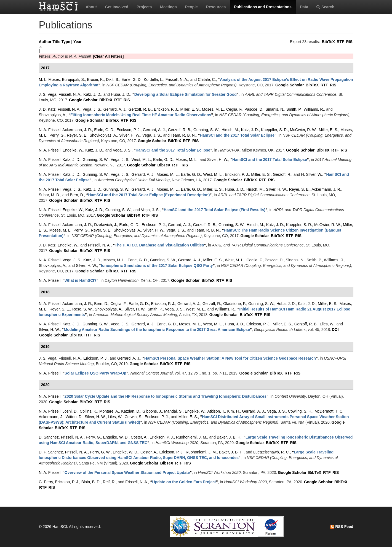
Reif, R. (109, 482)
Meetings (168, 7)
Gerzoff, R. (282, 174)
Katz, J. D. (92, 94)
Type (66, 42)
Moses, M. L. (213, 109)
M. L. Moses (49, 79)
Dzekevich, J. (106, 225)
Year (78, 42)
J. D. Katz (47, 109)
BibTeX (328, 42)
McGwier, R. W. (303, 130)
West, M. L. (141, 160)
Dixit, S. (113, 79)
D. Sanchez (49, 437)
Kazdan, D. (131, 411)
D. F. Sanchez (51, 452)
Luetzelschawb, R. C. (271, 452)
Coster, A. (139, 437)
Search (325, 7)
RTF (340, 42)
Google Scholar (290, 85)
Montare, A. (109, 411)
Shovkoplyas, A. (53, 115)
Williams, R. (314, 109)
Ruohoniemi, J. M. (192, 437)
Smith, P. (294, 109)
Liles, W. (327, 324)
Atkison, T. (216, 411)
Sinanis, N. (275, 109)
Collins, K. (88, 411)
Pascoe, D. (254, 109)
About (91, 7)
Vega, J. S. (92, 109)
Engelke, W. (73, 150)
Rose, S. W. (82, 309)
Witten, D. (74, 417)
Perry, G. (57, 135)
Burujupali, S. (74, 79)
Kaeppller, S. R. (274, 130)
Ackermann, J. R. (77, 130)
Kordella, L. (154, 79)
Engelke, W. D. (116, 437)
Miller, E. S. (190, 109)
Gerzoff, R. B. (140, 109)
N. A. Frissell (50, 130)
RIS (349, 42)
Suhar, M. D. (50, 195)
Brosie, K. (96, 79)
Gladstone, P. (235, 304)
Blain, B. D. (91, 482)
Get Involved (117, 7)
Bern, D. (77, 195)
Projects (144, 7)
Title (56, 42)
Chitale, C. (207, 79)
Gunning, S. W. (206, 130)
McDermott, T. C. (329, 411)
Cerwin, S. (134, 417)
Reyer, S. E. (77, 135)
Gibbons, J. (152, 411)
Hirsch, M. (230, 130)
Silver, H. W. (130, 135)
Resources (216, 7)
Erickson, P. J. (166, 109)
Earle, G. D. (131, 79)
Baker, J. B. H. (229, 437)
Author (45, 42)
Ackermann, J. (51, 417)
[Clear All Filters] (108, 56)
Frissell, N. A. (177, 79)
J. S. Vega (48, 94)
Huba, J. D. (121, 94)
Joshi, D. (70, 411)
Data (304, 7)
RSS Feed (342, 527)
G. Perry (46, 482)
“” (186, 94)
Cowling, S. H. (300, 411)
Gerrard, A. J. (115, 109)
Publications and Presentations (263, 7)
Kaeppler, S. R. (299, 225)
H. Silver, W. (311, 174)
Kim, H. (234, 411)
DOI (335, 330)
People (191, 7)
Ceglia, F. (234, 109)
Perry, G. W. (100, 452)
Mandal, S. (173, 411)
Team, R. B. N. (183, 135)
